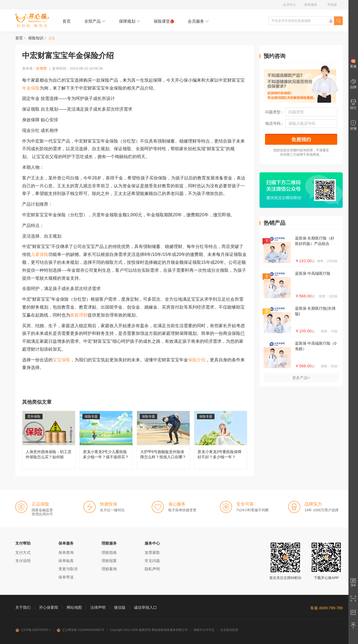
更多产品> (301, 378)
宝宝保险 (61, 360)
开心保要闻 (49, 607)
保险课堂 (164, 21)
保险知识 (36, 38)
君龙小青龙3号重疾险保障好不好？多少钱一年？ (221, 440)
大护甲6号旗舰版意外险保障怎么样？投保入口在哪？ (163, 440)
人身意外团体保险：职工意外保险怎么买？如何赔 (49, 440)
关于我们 (23, 607)
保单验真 (66, 561)
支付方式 (23, 553)
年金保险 (31, 88)
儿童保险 (40, 254)
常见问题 (152, 561)
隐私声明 (152, 569)
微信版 (120, 607)
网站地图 (74, 607)
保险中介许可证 (204, 630)
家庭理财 (79, 315)
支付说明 (23, 561)
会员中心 (290, 5)
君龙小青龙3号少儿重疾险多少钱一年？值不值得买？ (106, 440)
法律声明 (98, 607)
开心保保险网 (32, 20)
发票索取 (152, 553)
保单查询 (66, 553)
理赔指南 (109, 553)
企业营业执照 (229, 630)
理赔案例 (109, 569)
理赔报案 (109, 561)
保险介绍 (197, 360)
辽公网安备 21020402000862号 (80, 630)
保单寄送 (66, 577)
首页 (67, 21)
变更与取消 (68, 569)
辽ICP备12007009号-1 (33, 630)
